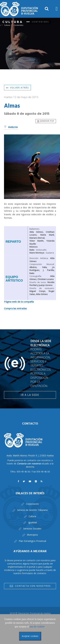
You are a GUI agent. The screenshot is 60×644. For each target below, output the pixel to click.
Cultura (7, 25)
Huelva (11, 127)
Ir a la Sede (30, 395)
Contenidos (18, 25)
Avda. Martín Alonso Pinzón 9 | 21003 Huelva (30, 455)
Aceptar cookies (30, 636)
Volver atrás (17, 88)
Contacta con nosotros (30, 586)
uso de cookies (37, 626)
